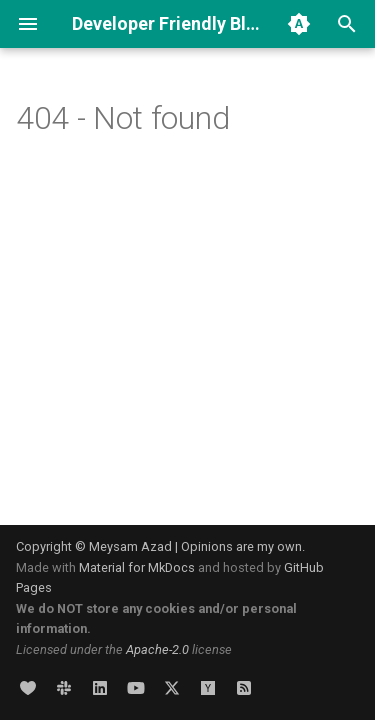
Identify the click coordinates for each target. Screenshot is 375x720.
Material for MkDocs (138, 567)
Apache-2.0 (157, 649)
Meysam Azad (130, 546)
